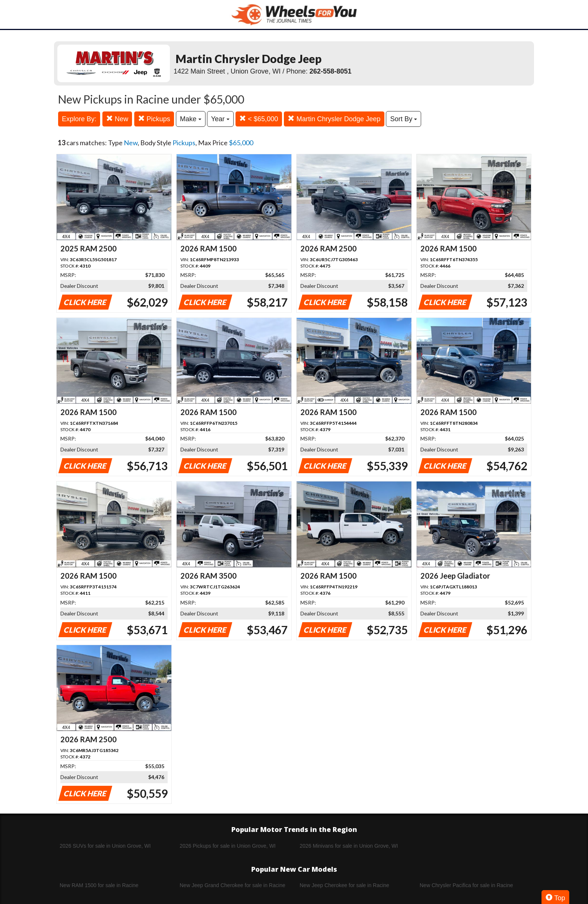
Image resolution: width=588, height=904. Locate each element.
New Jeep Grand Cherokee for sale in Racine (232, 885)
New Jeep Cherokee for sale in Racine (344, 885)
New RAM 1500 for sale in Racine (99, 885)
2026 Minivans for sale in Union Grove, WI (349, 846)
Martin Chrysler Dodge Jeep (334, 119)
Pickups (154, 119)
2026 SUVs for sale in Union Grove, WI (105, 846)
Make (191, 119)
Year (220, 119)
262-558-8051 (330, 71)
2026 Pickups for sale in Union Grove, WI (228, 846)
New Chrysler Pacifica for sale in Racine (466, 885)
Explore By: (79, 119)
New (117, 119)
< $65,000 (259, 119)
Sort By (403, 119)
